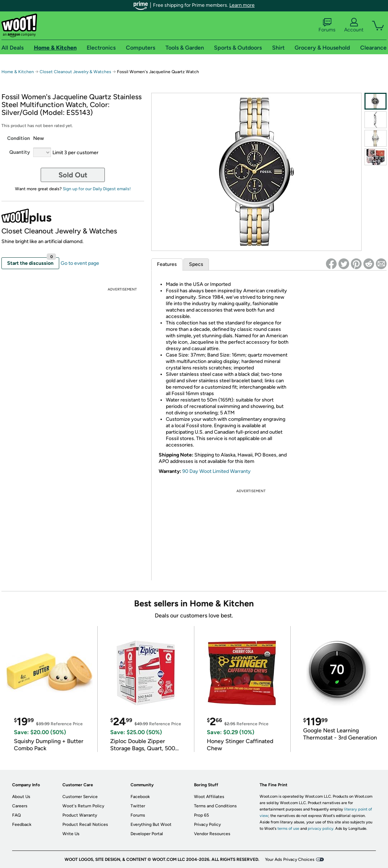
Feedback (22, 824)
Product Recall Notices (85, 824)
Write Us (71, 834)
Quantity (20, 152)
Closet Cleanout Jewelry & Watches (75, 72)
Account (354, 25)
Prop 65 (201, 815)
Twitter (138, 806)
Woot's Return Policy (83, 806)
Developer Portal (147, 834)
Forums (327, 25)
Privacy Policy (207, 824)
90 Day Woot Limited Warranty (216, 471)
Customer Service (80, 797)
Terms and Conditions (215, 806)
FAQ (16, 815)
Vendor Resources (212, 834)
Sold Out (73, 175)
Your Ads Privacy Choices (290, 859)
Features (167, 264)
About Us (21, 797)
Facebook (140, 797)
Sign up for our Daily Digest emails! (97, 189)
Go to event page (80, 263)
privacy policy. (321, 829)
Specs (196, 264)
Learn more (242, 5)
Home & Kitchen (18, 72)
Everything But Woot (151, 824)
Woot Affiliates (209, 797)
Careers (20, 806)
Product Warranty (80, 815)
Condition (19, 138)
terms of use (288, 829)
